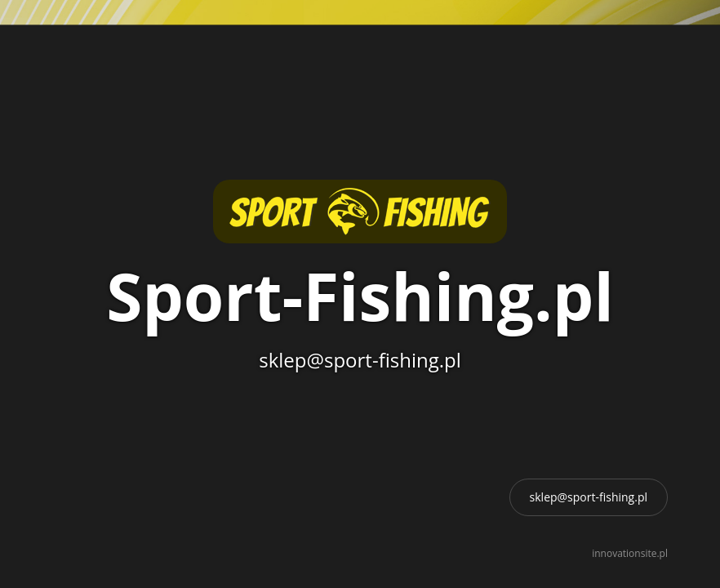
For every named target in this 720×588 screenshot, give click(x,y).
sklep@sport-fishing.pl (589, 497)
